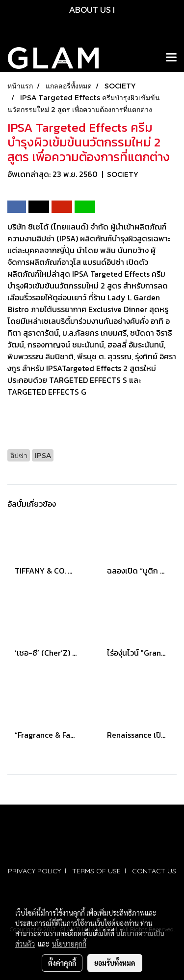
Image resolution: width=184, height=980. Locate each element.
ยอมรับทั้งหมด (115, 963)
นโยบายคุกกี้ (69, 944)
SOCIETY (122, 174)
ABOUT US (90, 10)
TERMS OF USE (96, 871)
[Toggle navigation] (171, 58)
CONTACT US (154, 871)
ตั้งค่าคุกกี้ (62, 963)
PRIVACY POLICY (34, 871)
